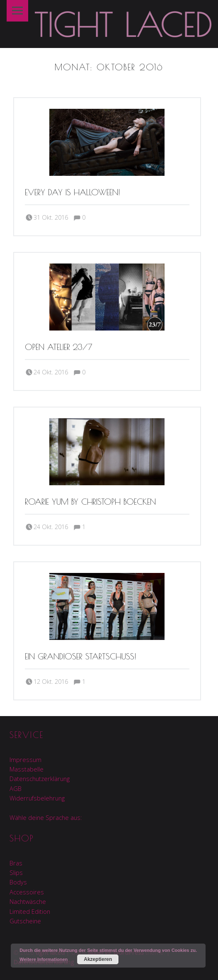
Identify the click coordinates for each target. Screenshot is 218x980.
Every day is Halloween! (73, 192)
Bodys (18, 882)
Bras (16, 863)
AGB (16, 789)
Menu (17, 11)
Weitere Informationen (44, 959)
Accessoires (27, 892)
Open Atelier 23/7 (59, 347)
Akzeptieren (98, 959)
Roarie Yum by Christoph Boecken (90, 502)
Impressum (25, 760)
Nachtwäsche (28, 902)
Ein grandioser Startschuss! (81, 656)
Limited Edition (30, 912)
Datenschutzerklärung (40, 779)
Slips (16, 873)
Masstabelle (27, 769)
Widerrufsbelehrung (37, 798)
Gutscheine (25, 921)
